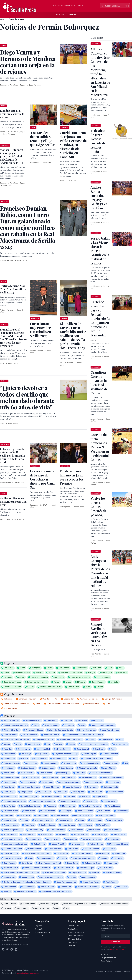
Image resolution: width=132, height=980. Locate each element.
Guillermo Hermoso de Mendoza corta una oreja (13, 502)
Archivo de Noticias (43, 932)
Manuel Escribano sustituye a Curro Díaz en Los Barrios (99, 635)
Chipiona (60, 15)
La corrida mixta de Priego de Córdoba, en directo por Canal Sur (43, 479)
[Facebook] (3, 949)
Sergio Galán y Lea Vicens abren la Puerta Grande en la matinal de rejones (100, 251)
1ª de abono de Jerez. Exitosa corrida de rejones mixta (99, 141)
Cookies (109, 972)
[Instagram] (12, 949)
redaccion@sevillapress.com (28, 973)
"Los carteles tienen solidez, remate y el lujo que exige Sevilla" (43, 139)
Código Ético (73, 929)
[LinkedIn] (16, 949)
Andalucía (72, 15)
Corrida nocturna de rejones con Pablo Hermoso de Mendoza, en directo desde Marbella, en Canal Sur (73, 145)
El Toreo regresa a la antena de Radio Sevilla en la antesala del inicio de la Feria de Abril (12, 456)
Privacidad (99, 972)
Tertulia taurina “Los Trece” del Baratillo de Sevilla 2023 (13, 289)
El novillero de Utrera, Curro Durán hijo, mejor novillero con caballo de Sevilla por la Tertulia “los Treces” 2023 (73, 336)
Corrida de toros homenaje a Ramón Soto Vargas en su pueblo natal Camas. (100, 447)
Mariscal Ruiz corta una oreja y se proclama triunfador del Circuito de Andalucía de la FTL (12, 156)
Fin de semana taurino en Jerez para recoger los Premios (72, 477)
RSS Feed (39, 936)
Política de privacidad (118, 949)
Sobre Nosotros (74, 926)
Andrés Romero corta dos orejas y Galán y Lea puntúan (99, 198)
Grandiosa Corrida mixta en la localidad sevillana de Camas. (99, 383)
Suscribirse (116, 942)
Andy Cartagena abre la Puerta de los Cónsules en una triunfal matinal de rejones (100, 571)
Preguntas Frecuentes (110, 958)
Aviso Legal (72, 942)
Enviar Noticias (107, 961)
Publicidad (105, 954)
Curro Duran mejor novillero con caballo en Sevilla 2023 (41, 330)
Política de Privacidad (76, 932)
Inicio (2, 19)
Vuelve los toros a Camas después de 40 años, (98, 507)
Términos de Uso (75, 939)
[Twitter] (7, 949)
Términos (117, 972)
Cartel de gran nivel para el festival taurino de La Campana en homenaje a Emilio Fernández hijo (100, 321)
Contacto (71, 946)
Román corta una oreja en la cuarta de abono (12, 114)
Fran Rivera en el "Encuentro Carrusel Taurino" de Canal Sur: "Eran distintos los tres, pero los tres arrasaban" (13, 338)
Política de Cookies (76, 936)
